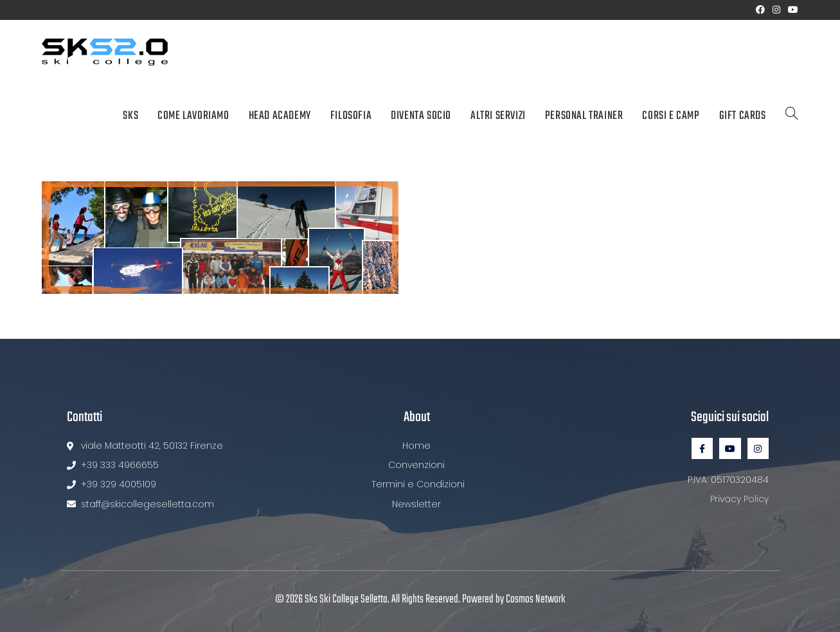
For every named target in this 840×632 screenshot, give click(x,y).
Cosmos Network (536, 600)
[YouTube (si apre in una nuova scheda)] (791, 10)
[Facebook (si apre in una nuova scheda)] (760, 10)
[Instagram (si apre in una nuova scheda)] (776, 10)
